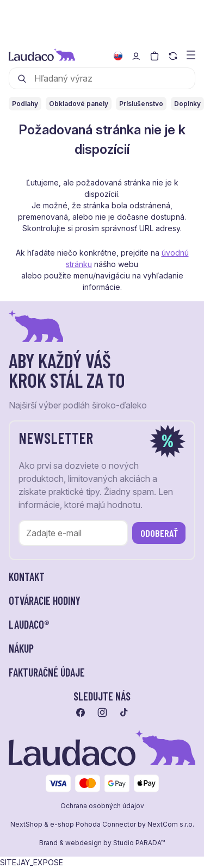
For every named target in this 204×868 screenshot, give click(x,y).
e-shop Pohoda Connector (93, 824)
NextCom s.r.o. (171, 824)
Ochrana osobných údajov (102, 806)
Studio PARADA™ (139, 843)
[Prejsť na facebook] (81, 712)
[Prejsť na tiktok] (124, 712)
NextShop (26, 824)
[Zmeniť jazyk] (118, 56)
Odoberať (159, 533)
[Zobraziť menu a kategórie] (191, 54)
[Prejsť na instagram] (102, 712)
